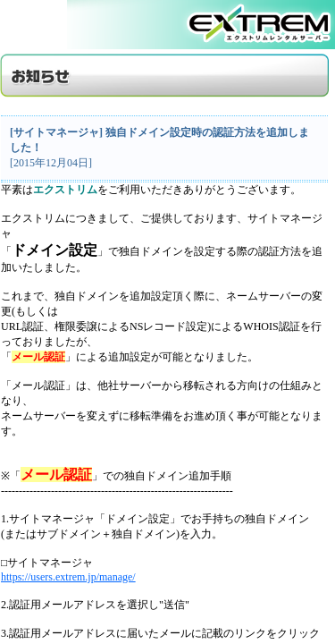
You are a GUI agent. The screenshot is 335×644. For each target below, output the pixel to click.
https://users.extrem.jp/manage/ (68, 577)
